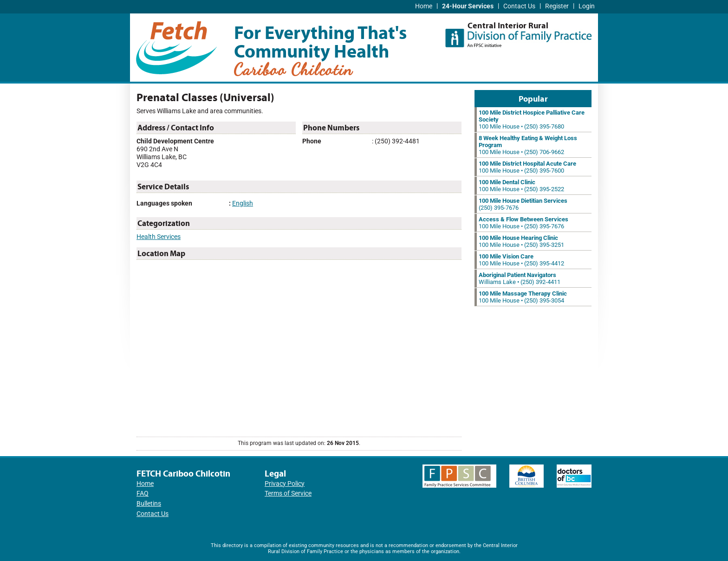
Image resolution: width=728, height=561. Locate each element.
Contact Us (519, 6)
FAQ (143, 493)
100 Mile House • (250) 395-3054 (523, 297)
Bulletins (149, 504)
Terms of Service (288, 493)
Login (587, 6)
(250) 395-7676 (523, 204)
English (243, 203)
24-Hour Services (468, 6)
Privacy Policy (285, 484)
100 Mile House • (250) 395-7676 (523, 223)
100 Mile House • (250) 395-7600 (527, 167)
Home (424, 6)
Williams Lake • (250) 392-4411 (520, 278)
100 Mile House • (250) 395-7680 (532, 119)
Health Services (159, 237)
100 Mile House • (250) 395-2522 (521, 186)
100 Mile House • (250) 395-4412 (521, 260)
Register (557, 6)
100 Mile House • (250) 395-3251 (521, 241)
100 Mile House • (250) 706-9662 (528, 145)
